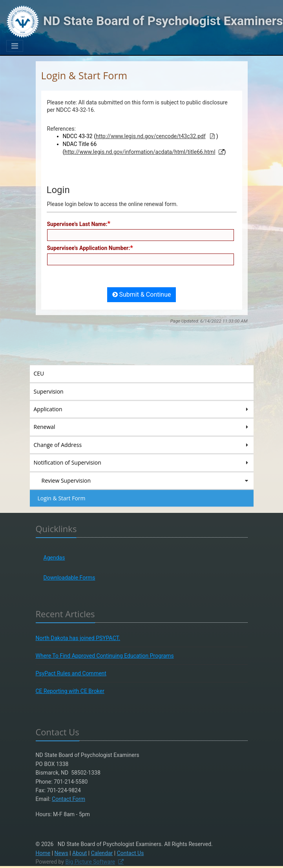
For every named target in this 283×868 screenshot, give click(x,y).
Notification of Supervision (142, 463)
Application (142, 409)
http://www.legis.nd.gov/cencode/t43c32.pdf (151, 136)
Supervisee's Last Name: (77, 224)
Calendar (102, 853)
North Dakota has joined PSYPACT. (78, 638)
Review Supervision (146, 481)
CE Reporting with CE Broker (70, 691)
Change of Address (142, 445)
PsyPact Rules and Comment (71, 673)
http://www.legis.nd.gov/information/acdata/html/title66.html (140, 152)
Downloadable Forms (69, 578)
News (61, 853)
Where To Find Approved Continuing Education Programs (105, 656)
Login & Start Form (62, 498)
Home (43, 853)
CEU (50, 373)
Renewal (142, 427)
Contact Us (131, 853)
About (79, 853)
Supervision (60, 391)
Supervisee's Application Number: (89, 248)
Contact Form (68, 799)
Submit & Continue (142, 294)
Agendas (54, 558)
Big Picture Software (90, 862)
